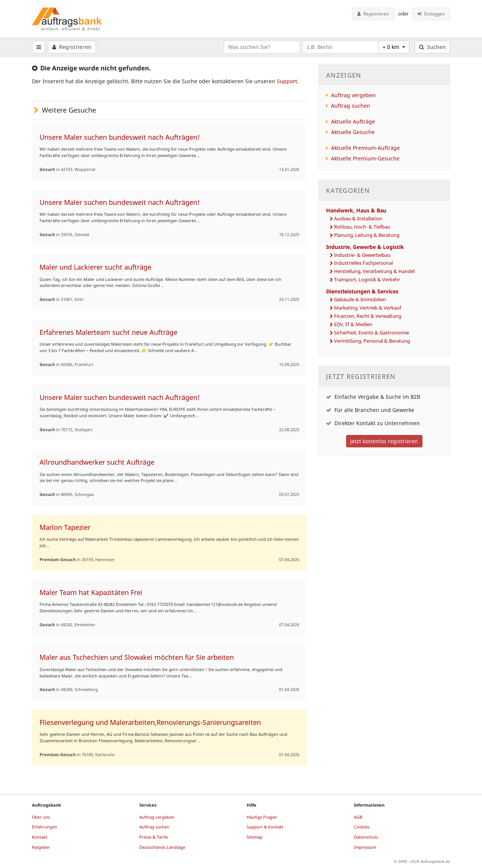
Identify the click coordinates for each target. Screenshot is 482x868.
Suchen (432, 47)
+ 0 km (392, 47)
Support (287, 81)
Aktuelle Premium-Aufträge (365, 148)
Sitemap (255, 837)
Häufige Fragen (262, 817)
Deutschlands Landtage (162, 847)
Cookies (362, 827)
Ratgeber (41, 847)
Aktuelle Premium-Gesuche (365, 158)
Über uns (41, 817)
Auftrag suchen (351, 106)
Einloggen (431, 14)
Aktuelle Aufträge (353, 121)
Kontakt (40, 837)
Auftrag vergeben (353, 95)
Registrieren (373, 14)
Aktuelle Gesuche (353, 132)
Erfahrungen (45, 827)
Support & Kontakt (265, 827)
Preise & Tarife (154, 837)
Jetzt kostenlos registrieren (384, 441)
